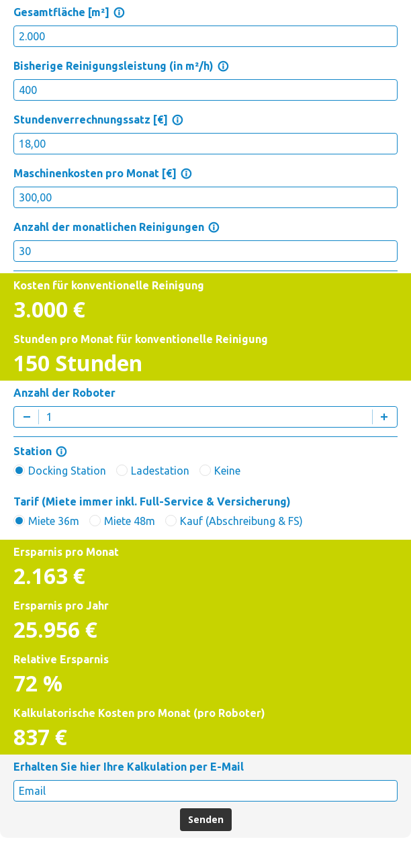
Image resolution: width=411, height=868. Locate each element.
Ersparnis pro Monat (66, 552)
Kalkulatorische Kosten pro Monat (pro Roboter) (139, 713)
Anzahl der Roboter (64, 393)
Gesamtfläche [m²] (69, 12)
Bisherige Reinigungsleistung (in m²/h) (121, 66)
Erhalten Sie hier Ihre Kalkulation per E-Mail (129, 767)
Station (40, 451)
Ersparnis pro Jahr (61, 606)
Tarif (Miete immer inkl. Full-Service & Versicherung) (152, 501)
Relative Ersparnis (61, 659)
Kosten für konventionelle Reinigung (109, 285)
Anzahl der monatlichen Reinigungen (117, 227)
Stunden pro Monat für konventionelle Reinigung (141, 339)
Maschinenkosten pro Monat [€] (103, 173)
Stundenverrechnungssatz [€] (98, 119)
